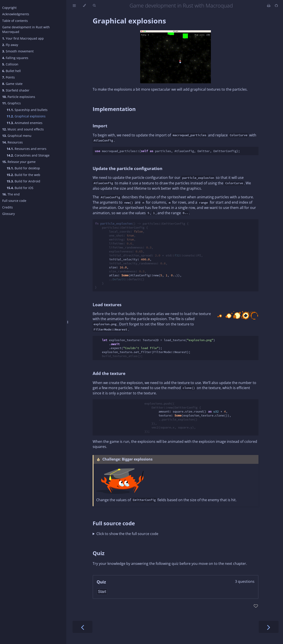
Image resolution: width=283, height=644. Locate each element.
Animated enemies (25, 123)
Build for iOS (20, 188)
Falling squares (15, 58)
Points (9, 77)
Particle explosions (19, 97)
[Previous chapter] (82, 627)
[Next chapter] (269, 627)
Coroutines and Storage (28, 155)
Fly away (10, 45)
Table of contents (15, 21)
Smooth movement (18, 51)
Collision (10, 64)
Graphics (11, 103)
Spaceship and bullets (27, 110)
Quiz (99, 553)
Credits (8, 207)
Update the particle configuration (127, 168)
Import (100, 126)
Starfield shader (16, 90)
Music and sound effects (23, 129)
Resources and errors (27, 149)
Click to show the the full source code (127, 534)
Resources (12, 142)
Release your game (19, 162)
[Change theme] (84, 6)
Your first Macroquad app (23, 38)
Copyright (9, 8)
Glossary (9, 214)
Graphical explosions (26, 116)
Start (102, 592)
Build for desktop (23, 168)
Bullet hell (11, 71)
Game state (12, 84)
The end (11, 194)
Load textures (107, 305)
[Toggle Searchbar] (94, 6)
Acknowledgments (16, 14)
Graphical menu (17, 136)
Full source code (14, 201)
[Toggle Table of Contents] (74, 6)
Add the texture (109, 373)
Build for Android (23, 181)
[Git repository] (276, 6)
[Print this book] (269, 6)
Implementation (114, 109)
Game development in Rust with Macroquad (26, 29)
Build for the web (23, 175)
